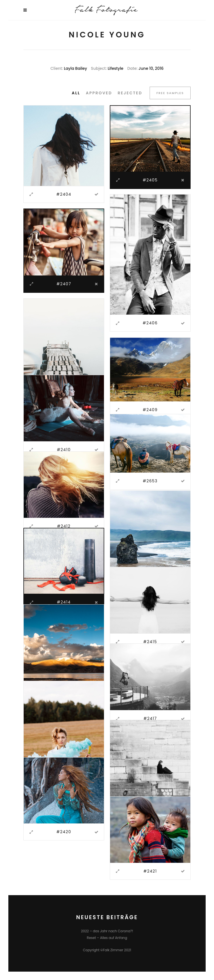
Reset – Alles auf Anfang (107, 938)
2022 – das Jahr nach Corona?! (107, 931)
